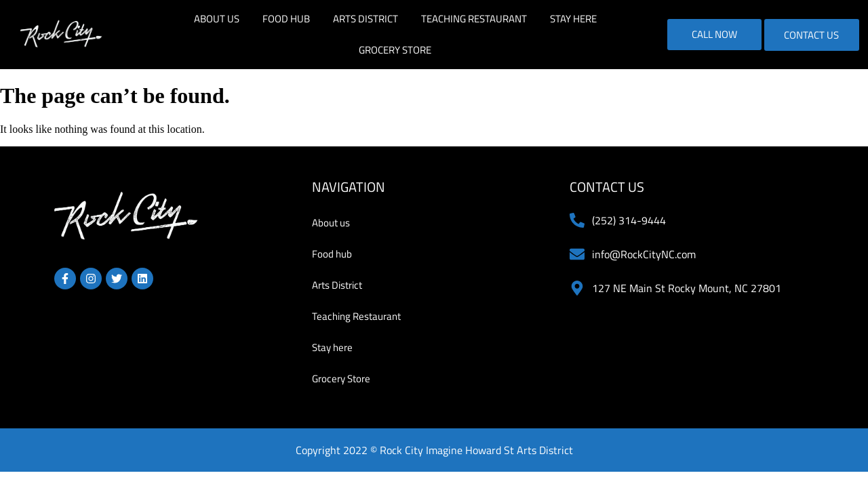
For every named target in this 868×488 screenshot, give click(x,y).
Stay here (573, 19)
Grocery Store (395, 50)
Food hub (286, 19)
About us (217, 19)
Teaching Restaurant (474, 19)
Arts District (366, 19)
